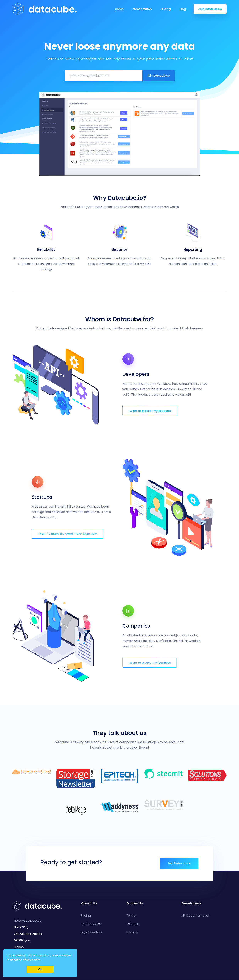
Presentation (142, 9)
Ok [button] (40, 969)
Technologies (91, 924)
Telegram (133, 924)
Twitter (131, 916)
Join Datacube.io (210, 9)
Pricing (166, 9)
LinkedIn (132, 932)
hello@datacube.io (28, 921)
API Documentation (196, 916)
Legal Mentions (92, 932)
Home (119, 9)
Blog (183, 9)
